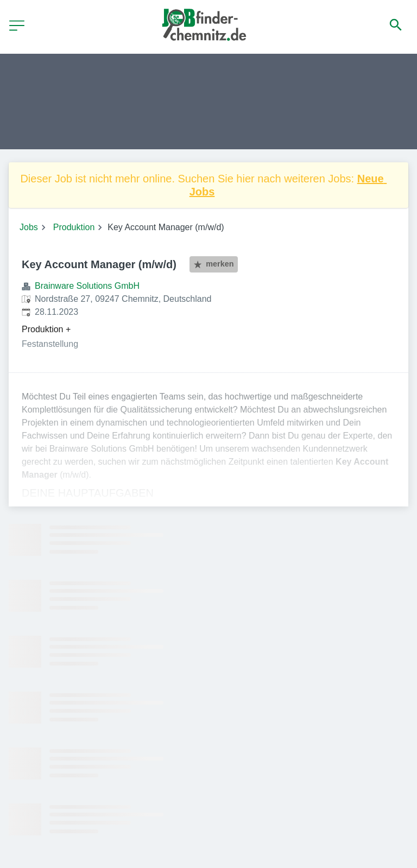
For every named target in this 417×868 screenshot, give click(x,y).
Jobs (29, 227)
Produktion (74, 227)
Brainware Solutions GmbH (87, 286)
